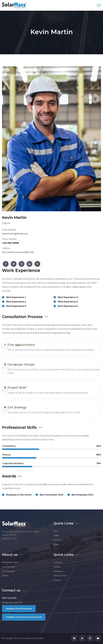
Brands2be (38, 638)
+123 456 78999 (10, 243)
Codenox (27, 638)
